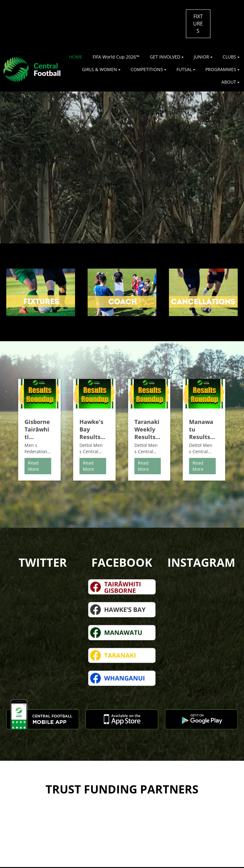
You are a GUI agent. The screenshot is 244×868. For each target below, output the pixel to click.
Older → (122, 491)
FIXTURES (198, 24)
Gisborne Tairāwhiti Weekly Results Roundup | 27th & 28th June (37, 429)
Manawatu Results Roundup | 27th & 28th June (202, 429)
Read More (33, 466)
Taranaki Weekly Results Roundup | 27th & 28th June (147, 429)
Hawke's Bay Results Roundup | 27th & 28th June (92, 429)
